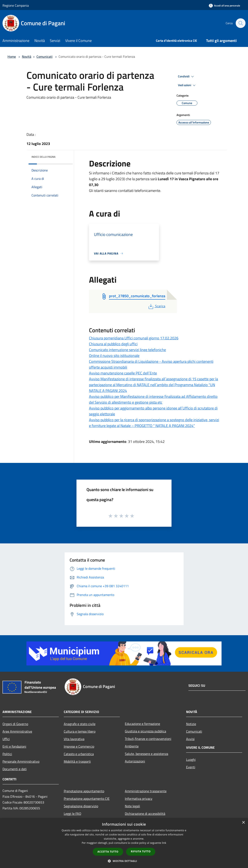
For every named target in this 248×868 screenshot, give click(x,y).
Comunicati (44, 57)
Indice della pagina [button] (43, 157)
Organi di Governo (15, 724)
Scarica (156, 306)
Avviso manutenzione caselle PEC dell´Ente (123, 373)
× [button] (243, 823)
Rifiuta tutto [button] (141, 851)
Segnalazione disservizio (81, 806)
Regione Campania (16, 5)
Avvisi (190, 739)
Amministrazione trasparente (146, 791)
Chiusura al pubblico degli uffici (113, 344)
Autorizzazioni (135, 761)
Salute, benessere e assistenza (147, 754)
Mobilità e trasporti (77, 761)
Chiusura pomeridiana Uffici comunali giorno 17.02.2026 (134, 338)
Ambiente (132, 746)
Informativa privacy (139, 799)
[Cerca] (240, 23)
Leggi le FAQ (73, 814)
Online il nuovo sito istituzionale (114, 356)
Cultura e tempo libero (80, 731)
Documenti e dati (15, 769)
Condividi (187, 77)
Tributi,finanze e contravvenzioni (148, 739)
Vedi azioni (187, 85)
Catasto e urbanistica (79, 754)
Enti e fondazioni (14, 746)
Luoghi (191, 760)
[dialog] (124, 843)
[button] (124, 861)
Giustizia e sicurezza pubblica (145, 731)
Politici (7, 754)
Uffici (6, 739)
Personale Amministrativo (21, 761)
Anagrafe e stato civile (80, 724)
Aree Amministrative (17, 731)
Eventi (191, 767)
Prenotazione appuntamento (84, 791)
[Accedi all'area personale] (224, 6)
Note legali (132, 806)
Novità (27, 57)
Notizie (191, 724)
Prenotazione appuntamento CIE (87, 799)
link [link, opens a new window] (164, 843)
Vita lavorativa (74, 739)
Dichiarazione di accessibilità (145, 814)
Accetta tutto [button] (108, 852)
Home (12, 57)
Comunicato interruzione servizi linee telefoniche (127, 350)
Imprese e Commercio (79, 746)
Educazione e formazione (142, 724)
